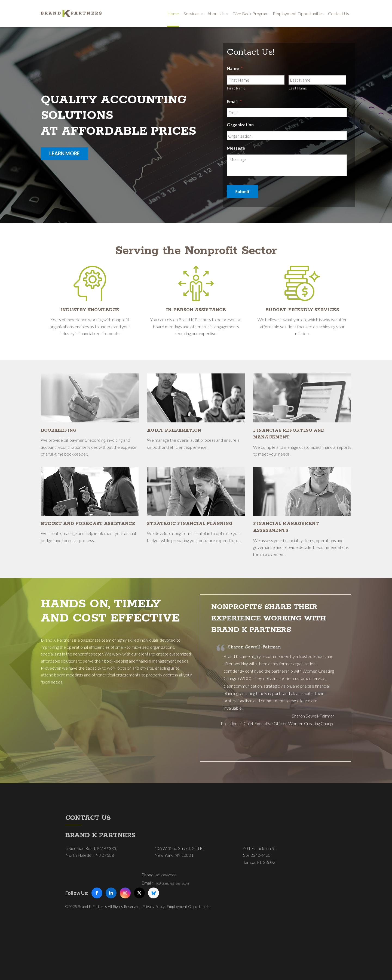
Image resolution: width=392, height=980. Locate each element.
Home (173, 13)
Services (193, 13)
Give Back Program (250, 13)
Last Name (298, 89)
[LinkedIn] (111, 936)
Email (234, 102)
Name (235, 69)
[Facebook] (97, 936)
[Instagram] (125, 936)
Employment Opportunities (298, 13)
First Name (236, 89)
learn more (65, 153)
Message (236, 149)
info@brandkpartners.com (178, 926)
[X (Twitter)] (139, 936)
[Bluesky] (154, 936)
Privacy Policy (154, 950)
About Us (218, 13)
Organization (240, 126)
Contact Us (339, 13)
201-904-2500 (169, 918)
